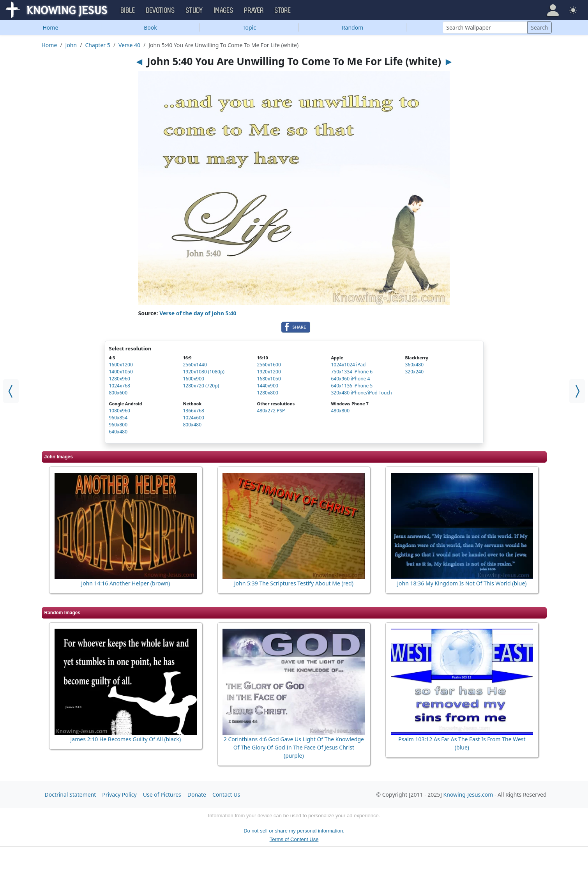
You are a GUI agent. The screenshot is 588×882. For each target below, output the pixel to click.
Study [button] (194, 11)
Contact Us (226, 795)
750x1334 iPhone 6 (352, 372)
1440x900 (268, 386)
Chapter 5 (97, 45)
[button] (553, 10)
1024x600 (194, 418)
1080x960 (120, 411)
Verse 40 (129, 45)
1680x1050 (269, 379)
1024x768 (120, 386)
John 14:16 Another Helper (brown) (125, 583)
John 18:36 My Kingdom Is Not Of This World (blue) (462, 583)
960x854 (118, 418)
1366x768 (194, 411)
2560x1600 (269, 365)
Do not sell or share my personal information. (294, 831)
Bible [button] (128, 11)
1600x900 (194, 379)
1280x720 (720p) (201, 386)
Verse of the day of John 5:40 (198, 313)
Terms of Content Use (294, 839)
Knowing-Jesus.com (468, 795)
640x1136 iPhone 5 (352, 386)
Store (283, 11)
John (71, 45)
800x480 (192, 425)
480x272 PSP (271, 411)
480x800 (341, 411)
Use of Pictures (162, 795)
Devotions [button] (161, 11)
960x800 (118, 425)
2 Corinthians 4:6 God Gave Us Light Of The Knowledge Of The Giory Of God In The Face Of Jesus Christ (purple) (294, 747)
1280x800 (268, 393)
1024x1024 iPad (349, 365)
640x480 (118, 432)
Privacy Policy (119, 795)
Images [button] (224, 11)
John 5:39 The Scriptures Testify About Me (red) (294, 583)
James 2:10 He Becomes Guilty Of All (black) (125, 739)
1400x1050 (121, 372)
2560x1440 (195, 365)
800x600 (118, 393)
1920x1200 (269, 372)
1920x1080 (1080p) (204, 372)
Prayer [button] (254, 11)
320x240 (415, 372)
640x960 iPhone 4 (351, 379)
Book (150, 27)
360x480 (415, 365)
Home (50, 27)
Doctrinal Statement (71, 795)
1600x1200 (121, 365)
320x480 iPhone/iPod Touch (362, 393)
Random (352, 27)
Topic (249, 27)
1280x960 (120, 379)
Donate (197, 795)
